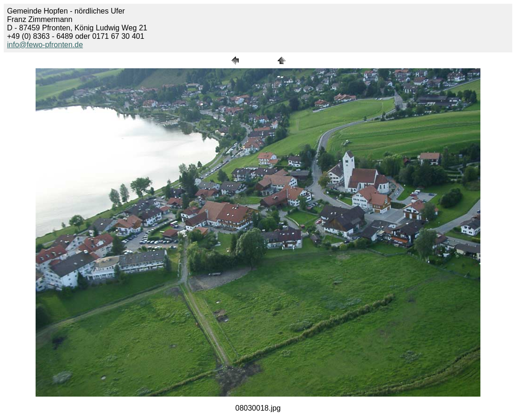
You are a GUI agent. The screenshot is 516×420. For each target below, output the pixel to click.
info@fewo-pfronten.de (45, 45)
